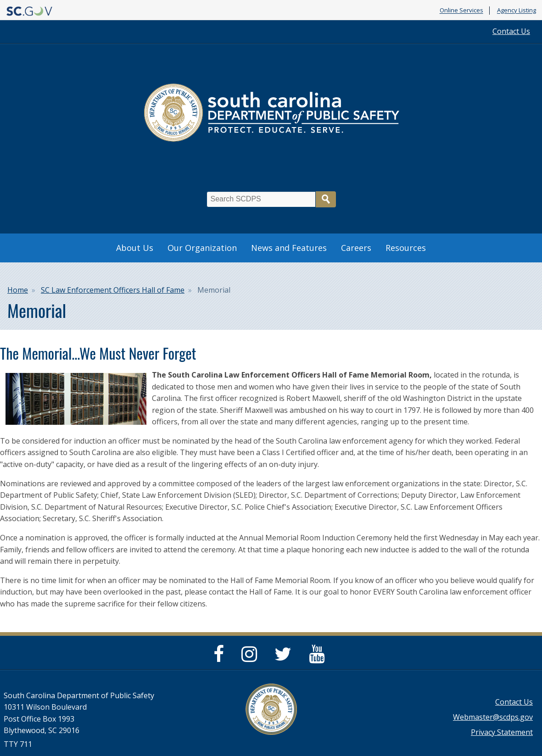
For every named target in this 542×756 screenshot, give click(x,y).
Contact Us (511, 31)
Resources (406, 248)
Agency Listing (517, 11)
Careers (356, 248)
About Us (135, 248)
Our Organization (202, 248)
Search (326, 199)
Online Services (461, 11)
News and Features (289, 248)
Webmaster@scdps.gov (493, 717)
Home (18, 290)
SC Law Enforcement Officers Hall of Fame (113, 290)
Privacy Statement (502, 732)
